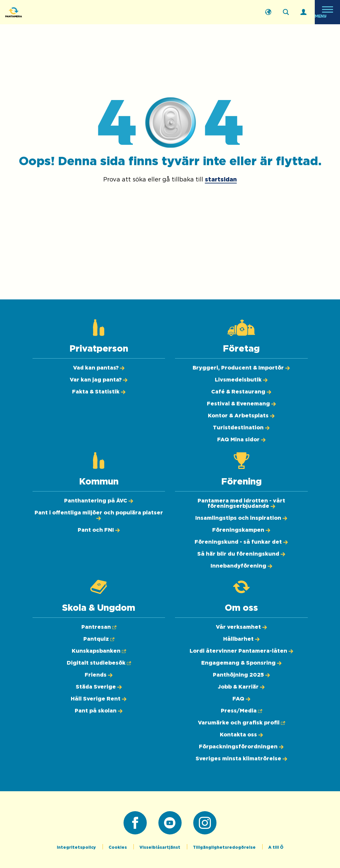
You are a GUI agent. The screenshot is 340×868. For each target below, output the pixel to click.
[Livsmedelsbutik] (241, 380)
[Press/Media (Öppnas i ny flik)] (241, 711)
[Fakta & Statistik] (99, 392)
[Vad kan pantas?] (99, 368)
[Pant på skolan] (99, 711)
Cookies (118, 847)
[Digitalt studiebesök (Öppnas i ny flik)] (99, 663)
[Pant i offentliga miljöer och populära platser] (99, 515)
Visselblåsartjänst (160, 847)
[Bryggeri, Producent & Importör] (241, 368)
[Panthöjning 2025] (241, 675)
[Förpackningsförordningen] (241, 747)
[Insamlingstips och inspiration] (241, 518)
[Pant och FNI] (99, 530)
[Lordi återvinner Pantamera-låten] (241, 651)
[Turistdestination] (241, 428)
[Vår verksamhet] (241, 627)
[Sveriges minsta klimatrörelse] (241, 759)
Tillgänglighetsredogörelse (225, 847)
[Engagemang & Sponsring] (241, 663)
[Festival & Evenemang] (241, 404)
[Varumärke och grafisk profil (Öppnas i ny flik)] (241, 723)
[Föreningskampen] (241, 530)
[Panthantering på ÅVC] (99, 501)
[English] (268, 12)
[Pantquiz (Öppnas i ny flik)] (99, 639)
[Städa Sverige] (99, 687)
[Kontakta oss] (241, 735)
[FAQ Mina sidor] (241, 440)
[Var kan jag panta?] (99, 380)
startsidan (221, 180)
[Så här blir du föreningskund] (241, 554)
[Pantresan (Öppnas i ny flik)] (99, 627)
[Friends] (99, 675)
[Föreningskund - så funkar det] (241, 542)
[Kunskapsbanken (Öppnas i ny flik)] (99, 651)
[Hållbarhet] (241, 639)
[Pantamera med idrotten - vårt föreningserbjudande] (241, 503)
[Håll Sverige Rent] (99, 699)
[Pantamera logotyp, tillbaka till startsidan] (39, 12)
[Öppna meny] (327, 12)
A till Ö (276, 847)
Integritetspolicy (77, 847)
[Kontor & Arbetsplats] (241, 416)
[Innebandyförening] (241, 566)
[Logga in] (303, 12)
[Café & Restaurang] (241, 392)
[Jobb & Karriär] (241, 687)
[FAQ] (241, 699)
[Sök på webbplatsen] (286, 12)
